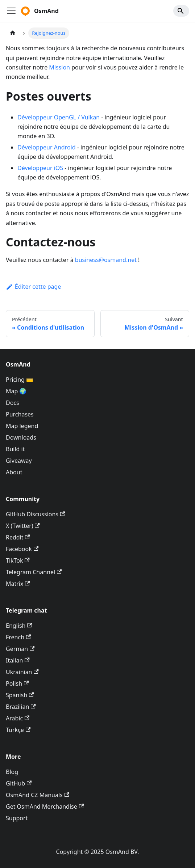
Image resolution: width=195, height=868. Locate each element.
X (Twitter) (23, 526)
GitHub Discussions (35, 514)
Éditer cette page (33, 287)
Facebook (22, 549)
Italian (18, 660)
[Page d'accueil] (13, 33)
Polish (17, 683)
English (19, 626)
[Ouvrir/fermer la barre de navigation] (11, 11)
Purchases (20, 414)
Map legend (22, 426)
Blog (12, 772)
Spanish (20, 695)
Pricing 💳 (20, 380)
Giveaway (19, 461)
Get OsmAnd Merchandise (45, 806)
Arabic (18, 718)
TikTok (18, 560)
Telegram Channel (34, 572)
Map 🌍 (16, 391)
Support (17, 818)
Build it (15, 449)
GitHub (19, 783)
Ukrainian (22, 672)
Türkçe (18, 730)
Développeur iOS (40, 168)
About (14, 472)
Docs (13, 403)
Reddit (18, 537)
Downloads (21, 437)
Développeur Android (47, 147)
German (20, 649)
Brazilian (21, 707)
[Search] (181, 11)
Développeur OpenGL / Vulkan (59, 117)
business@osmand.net (106, 260)
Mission (59, 67)
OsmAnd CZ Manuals (38, 795)
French (18, 637)
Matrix (18, 584)
